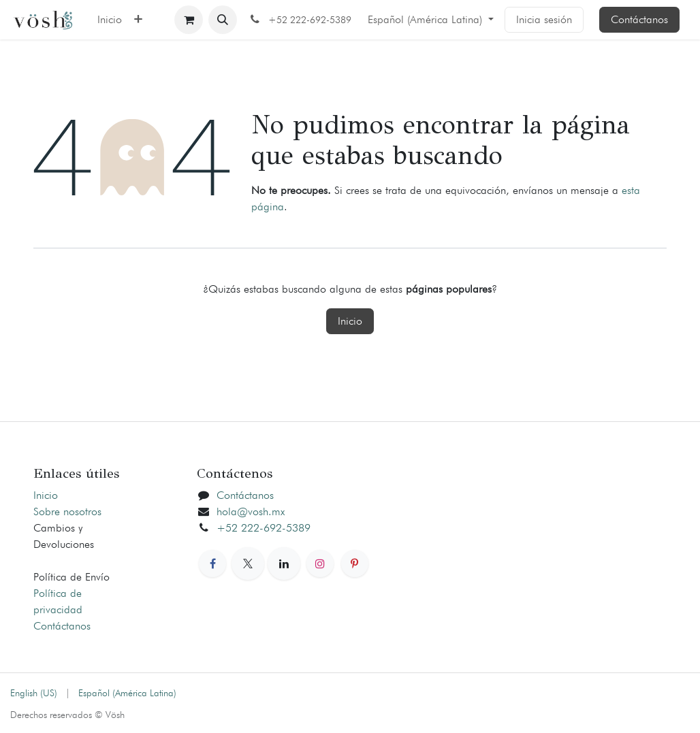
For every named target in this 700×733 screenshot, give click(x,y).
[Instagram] (320, 564)
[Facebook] (212, 564)
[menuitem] (110, 20)
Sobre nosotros (67, 511)
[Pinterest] (355, 564)
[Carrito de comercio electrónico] (189, 20)
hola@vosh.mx (251, 511)
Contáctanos (639, 19)
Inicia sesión (544, 19)
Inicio (350, 321)
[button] (223, 20)
